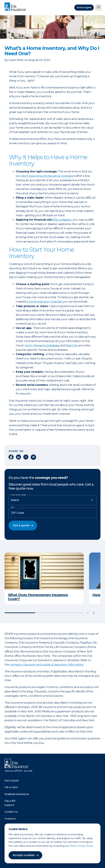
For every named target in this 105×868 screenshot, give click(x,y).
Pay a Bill (10, 801)
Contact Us (11, 812)
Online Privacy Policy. (82, 846)
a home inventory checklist (44, 302)
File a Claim (11, 787)
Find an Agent (84, 7)
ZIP (12, 508)
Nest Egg (72, 345)
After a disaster (62, 220)
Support (9, 805)
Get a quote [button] (21, 525)
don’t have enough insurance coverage (47, 176)
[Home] (16, 7)
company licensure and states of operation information (47, 665)
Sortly (29, 345)
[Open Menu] (98, 8)
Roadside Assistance (17, 794)
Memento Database (46, 345)
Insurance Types (18, 495)
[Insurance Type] (53, 500)
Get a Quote (12, 781)
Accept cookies (24, 855)
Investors (10, 819)
